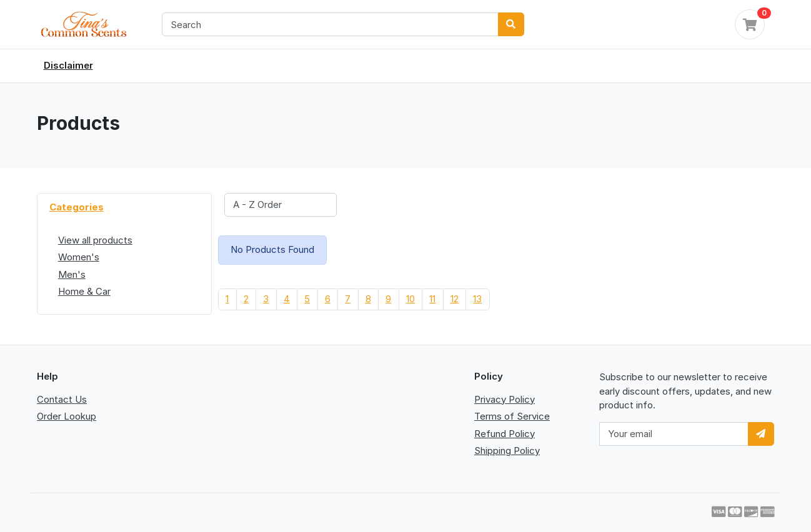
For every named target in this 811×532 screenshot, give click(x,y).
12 (455, 299)
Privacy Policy (505, 399)
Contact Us (62, 399)
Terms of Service (512, 416)
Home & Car (84, 291)
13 (477, 299)
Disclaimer (68, 65)
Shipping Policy (507, 451)
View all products (95, 240)
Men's (72, 274)
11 (432, 299)
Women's (79, 257)
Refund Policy (505, 434)
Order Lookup (67, 416)
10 (410, 299)
